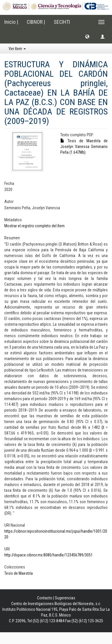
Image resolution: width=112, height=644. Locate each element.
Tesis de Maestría (19, 573)
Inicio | (11, 22)
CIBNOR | (36, 22)
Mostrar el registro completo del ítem (34, 226)
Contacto (45, 598)
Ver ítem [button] (17, 49)
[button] (87, 36)
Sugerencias (65, 598)
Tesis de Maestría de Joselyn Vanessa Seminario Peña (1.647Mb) (84, 147)
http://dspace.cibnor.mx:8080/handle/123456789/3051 (49, 555)
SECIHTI (62, 22)
